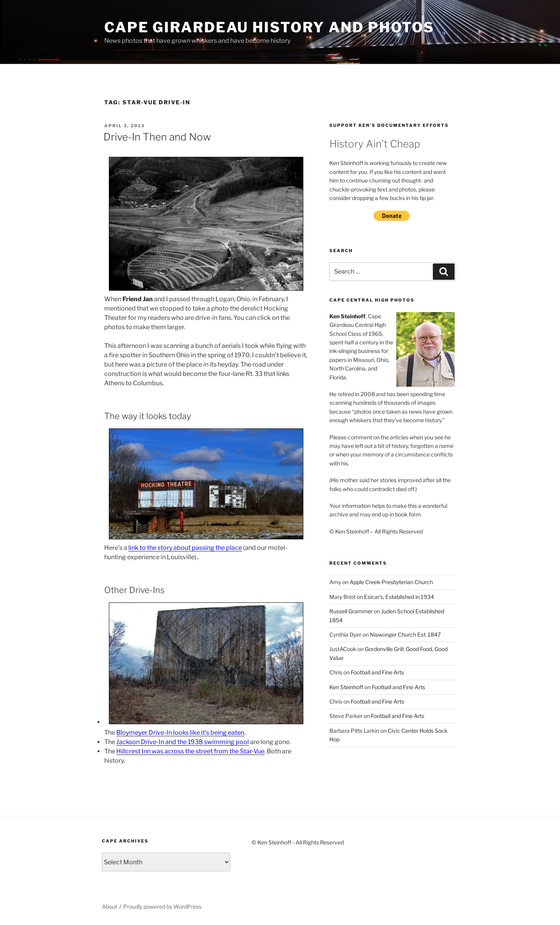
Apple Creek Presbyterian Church (391, 582)
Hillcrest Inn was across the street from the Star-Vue (190, 751)
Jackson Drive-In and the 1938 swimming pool (183, 742)
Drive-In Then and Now (157, 137)
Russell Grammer (351, 611)
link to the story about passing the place (185, 548)
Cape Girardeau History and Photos (269, 27)
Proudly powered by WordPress (162, 907)
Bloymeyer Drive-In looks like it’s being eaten (180, 733)
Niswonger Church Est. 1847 (405, 635)
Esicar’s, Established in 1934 (399, 597)
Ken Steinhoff (346, 687)
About (109, 907)
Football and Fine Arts (377, 672)
